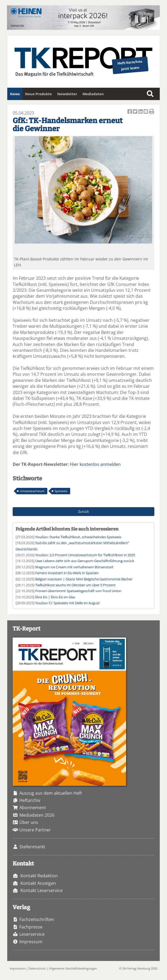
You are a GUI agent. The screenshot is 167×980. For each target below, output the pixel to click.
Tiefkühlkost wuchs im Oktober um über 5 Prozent (75, 585)
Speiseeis (61, 491)
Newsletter (67, 94)
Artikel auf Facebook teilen (130, 112)
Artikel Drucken (152, 112)
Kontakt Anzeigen (38, 883)
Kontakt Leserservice (42, 890)
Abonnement (33, 808)
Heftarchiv (30, 800)
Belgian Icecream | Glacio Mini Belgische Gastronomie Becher (84, 579)
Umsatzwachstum (32, 491)
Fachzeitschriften (37, 919)
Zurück (83, 511)
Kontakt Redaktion (39, 876)
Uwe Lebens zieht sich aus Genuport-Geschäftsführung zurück (85, 561)
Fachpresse (31, 927)
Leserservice (32, 934)
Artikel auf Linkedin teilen (141, 112)
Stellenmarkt (32, 847)
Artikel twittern (136, 112)
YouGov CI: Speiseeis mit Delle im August (67, 603)
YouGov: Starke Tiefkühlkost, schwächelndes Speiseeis (78, 537)
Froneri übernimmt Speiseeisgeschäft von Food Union (78, 591)
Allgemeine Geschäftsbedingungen (73, 968)
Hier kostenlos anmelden (95, 464)
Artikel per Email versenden (146, 112)
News (15, 94)
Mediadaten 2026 (37, 815)
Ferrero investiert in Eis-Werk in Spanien (67, 573)
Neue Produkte (38, 94)
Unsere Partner (35, 830)
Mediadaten (93, 94)
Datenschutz (37, 968)
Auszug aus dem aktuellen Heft (51, 793)
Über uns (29, 822)
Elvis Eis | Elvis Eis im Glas (55, 597)
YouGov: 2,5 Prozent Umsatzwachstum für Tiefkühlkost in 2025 (85, 555)
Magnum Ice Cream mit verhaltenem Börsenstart (74, 567)
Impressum (31, 942)
